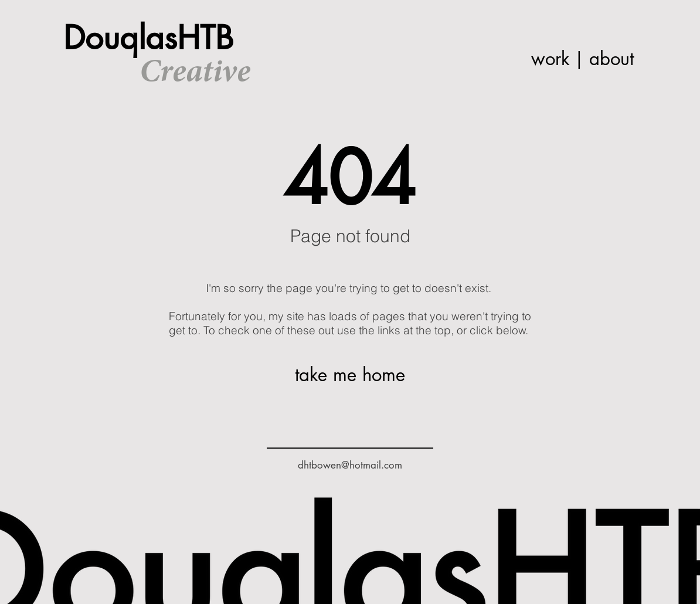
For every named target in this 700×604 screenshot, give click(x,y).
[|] (579, 59)
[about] (611, 59)
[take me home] (350, 375)
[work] (551, 59)
